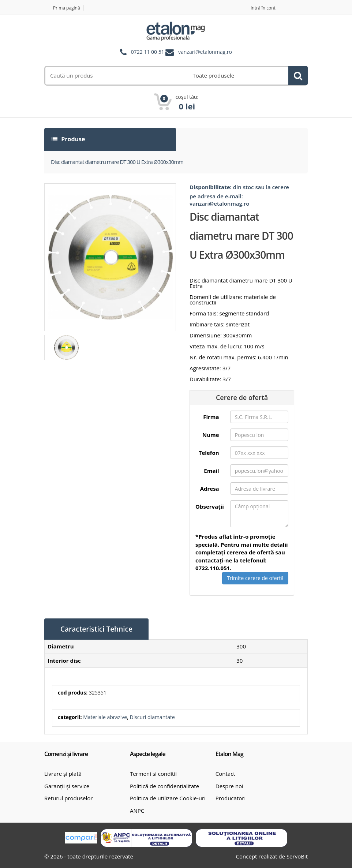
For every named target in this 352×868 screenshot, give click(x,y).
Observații (210, 506)
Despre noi (229, 786)
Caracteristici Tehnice (96, 629)
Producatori (231, 798)
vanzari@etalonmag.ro (205, 52)
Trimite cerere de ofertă (255, 578)
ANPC (137, 811)
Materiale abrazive (105, 717)
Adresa (210, 489)
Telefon (209, 453)
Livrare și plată (63, 774)
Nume (211, 435)
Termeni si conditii (153, 774)
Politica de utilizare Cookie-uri (168, 798)
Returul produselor (68, 798)
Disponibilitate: (211, 187)
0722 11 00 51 (148, 52)
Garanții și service (67, 786)
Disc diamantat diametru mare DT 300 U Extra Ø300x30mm (117, 162)
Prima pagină (67, 8)
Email (211, 471)
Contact (225, 774)
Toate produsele (213, 75)
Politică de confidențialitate (164, 786)
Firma (211, 417)
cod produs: (73, 693)
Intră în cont (263, 8)
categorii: (70, 717)
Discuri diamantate (152, 717)
